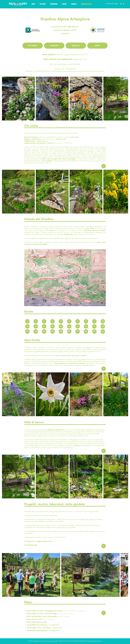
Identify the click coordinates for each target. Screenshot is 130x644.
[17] (78, 326)
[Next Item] (125, 99)
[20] (103, 326)
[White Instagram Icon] (121, 4)
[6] (69, 321)
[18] (86, 326)
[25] (61, 331)
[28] (86, 331)
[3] (44, 321)
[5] (61, 321)
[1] (27, 321)
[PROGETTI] (76, 46)
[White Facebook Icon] (124, 4)
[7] (78, 321)
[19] (94, 326)
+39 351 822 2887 (112, 4)
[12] (36, 326)
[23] (44, 331)
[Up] (104, 166)
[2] (36, 321)
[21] (27, 331)
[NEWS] (97, 46)
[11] (27, 326)
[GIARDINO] (54, 46)
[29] (94, 331)
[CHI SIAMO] (33, 46)
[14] (52, 326)
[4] (52, 321)
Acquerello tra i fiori (34, 619)
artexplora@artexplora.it (95, 641)
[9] (94, 321)
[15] (61, 326)
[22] (36, 331)
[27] (78, 331)
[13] (44, 326)
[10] (103, 321)
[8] (86, 321)
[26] (69, 331)
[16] (69, 326)
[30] (103, 331)
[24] (52, 331)
